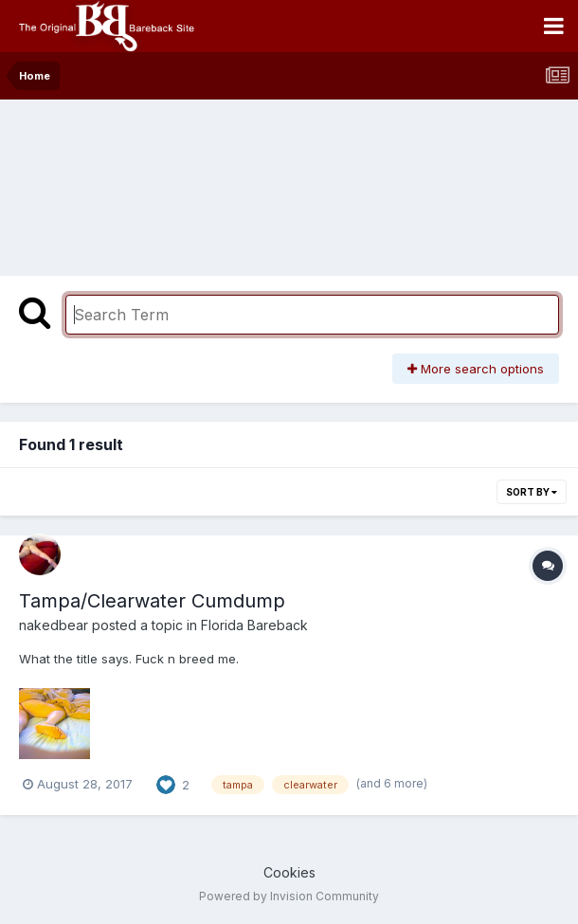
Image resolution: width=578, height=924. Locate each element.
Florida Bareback (254, 625)
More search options (476, 369)
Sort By (532, 492)
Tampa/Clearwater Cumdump (152, 601)
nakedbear (54, 625)
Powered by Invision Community (289, 896)
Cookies (289, 872)
